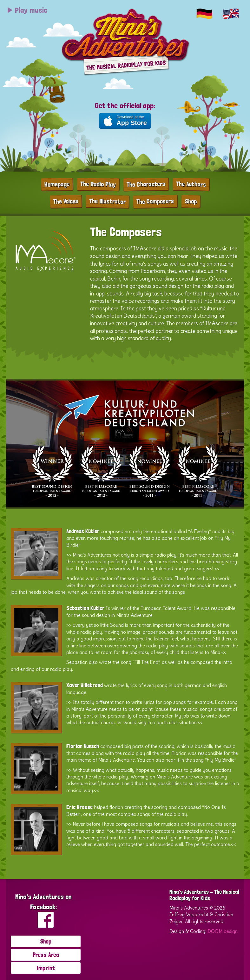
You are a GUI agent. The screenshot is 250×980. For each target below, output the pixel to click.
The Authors (191, 184)
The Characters (146, 184)
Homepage (57, 184)
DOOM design (223, 931)
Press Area (46, 955)
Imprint (46, 968)
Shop (191, 201)
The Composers (155, 201)
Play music (27, 10)
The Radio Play (98, 184)
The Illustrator (107, 201)
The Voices (66, 201)
